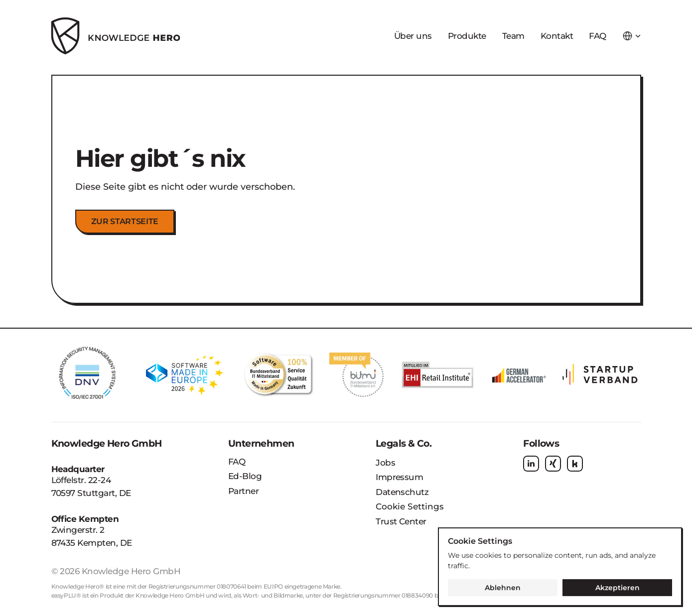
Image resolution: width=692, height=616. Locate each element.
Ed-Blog (245, 476)
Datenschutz (402, 492)
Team (513, 36)
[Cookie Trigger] (410, 507)
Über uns (413, 36)
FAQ (597, 36)
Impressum (399, 477)
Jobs (385, 463)
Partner (243, 491)
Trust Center (401, 521)
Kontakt (557, 36)
